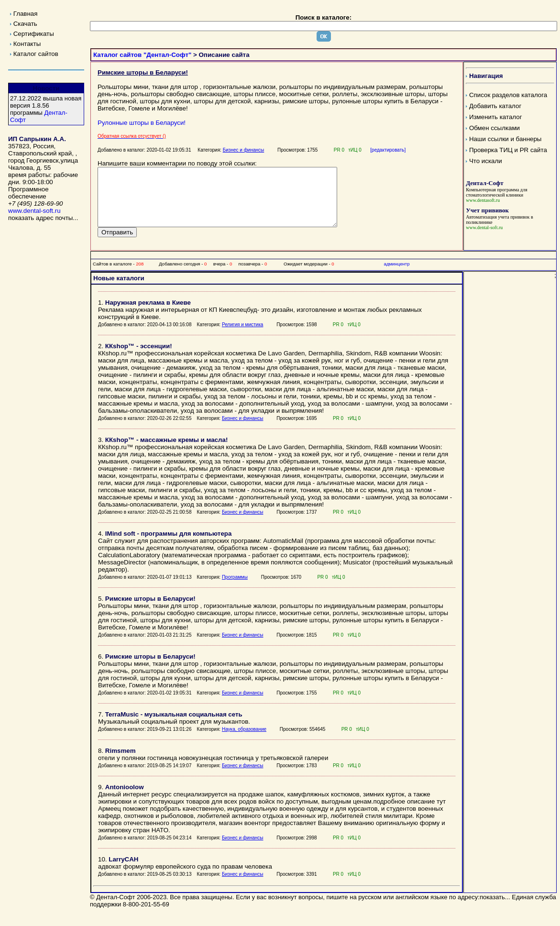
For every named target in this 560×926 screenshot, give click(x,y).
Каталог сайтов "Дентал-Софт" (142, 55)
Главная (26, 14)
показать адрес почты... (43, 218)
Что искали (486, 161)
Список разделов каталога (508, 95)
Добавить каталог (495, 106)
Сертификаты (34, 34)
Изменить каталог (496, 117)
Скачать (25, 24)
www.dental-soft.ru (34, 211)
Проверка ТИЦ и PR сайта (508, 150)
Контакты (27, 44)
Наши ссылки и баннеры (505, 139)
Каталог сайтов (36, 54)
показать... (495, 909)
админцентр (397, 275)
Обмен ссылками (494, 128)
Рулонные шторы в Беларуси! (142, 123)
